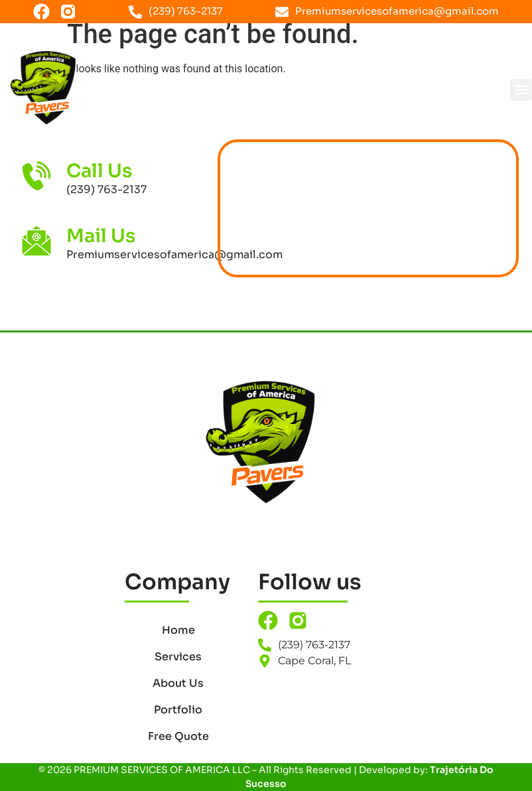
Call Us (99, 171)
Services (178, 657)
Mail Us (101, 236)
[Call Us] (36, 176)
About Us (178, 683)
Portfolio (178, 710)
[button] (521, 90)
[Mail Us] (36, 241)
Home (178, 630)
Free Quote (178, 736)
